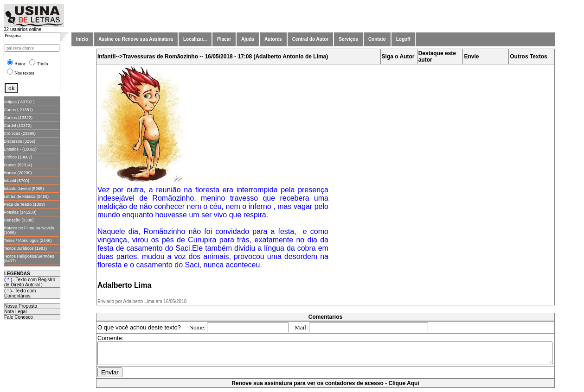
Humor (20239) (18, 173)
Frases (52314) (18, 165)
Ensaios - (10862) (20, 149)
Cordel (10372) (18, 126)
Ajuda (248, 39)
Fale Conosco (19, 317)
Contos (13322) (18, 118)
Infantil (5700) (16, 181)
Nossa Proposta (21, 306)
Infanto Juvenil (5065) (24, 189)
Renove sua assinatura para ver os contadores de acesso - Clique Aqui (327, 387)
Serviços (348, 39)
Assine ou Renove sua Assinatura (136, 39)
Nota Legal (15, 312)
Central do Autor (311, 39)
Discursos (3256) (19, 141)
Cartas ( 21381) (18, 110)
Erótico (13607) (18, 157)
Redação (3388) (19, 220)
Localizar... (195, 39)
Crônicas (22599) (20, 133)
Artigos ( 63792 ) (19, 102)
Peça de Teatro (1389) (24, 204)
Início (82, 39)
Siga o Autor (400, 57)
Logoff (403, 39)
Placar (224, 39)
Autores (273, 39)
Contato (377, 39)
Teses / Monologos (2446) (28, 240)
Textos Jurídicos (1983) (25, 248)
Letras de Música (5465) (26, 196)
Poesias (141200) (20, 212)
